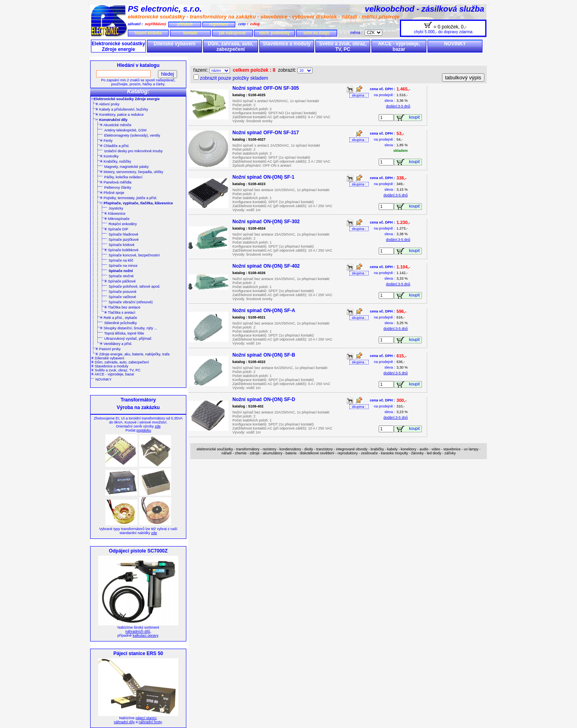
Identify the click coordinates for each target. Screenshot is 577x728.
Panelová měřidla (116, 182)
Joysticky (116, 208)
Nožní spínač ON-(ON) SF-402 (266, 266)
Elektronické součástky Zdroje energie (118, 46)
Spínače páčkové (120, 281)
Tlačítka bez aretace (122, 307)
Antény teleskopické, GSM (125, 130)
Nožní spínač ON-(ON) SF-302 (266, 222)
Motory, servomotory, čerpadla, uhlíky (131, 172)
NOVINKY (455, 44)
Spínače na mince (123, 266)
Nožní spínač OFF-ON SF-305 (266, 88)
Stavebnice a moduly (287, 44)
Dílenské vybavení (174, 44)
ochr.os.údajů (316, 33)
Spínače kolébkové (121, 250)
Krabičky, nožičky (115, 161)
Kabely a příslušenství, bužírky (122, 109)
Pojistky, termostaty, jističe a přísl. (128, 198)
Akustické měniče (116, 125)
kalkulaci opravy (145, 635)
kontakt (190, 33)
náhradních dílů (138, 631)
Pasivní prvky (108, 349)
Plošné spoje (112, 193)
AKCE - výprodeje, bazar (399, 46)
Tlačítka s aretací (120, 313)
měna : (357, 33)
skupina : (359, 95)
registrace (219, 24)
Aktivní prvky (107, 104)
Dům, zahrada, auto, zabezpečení (230, 46)
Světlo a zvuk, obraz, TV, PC (343, 46)
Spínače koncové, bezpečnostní (134, 255)
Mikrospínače (117, 219)
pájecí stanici (146, 718)
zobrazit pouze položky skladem (234, 78)
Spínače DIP (116, 229)
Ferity (106, 141)
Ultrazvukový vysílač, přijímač (128, 339)
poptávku (144, 430)
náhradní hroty (150, 722)
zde (158, 426)
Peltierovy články (118, 188)
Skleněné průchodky (121, 323)
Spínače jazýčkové (124, 240)
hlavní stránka (148, 33)
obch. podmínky (275, 33)
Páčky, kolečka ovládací (123, 177)
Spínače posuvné (123, 292)
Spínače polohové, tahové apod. (134, 286)
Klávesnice (115, 214)
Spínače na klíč (121, 260)
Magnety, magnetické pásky (126, 167)
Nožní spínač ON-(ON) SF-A (264, 311)
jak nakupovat (233, 33)
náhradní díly (124, 722)
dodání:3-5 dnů (398, 106)
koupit (416, 117)
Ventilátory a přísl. (116, 344)
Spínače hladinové (123, 234)
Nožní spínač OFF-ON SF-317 (266, 133)
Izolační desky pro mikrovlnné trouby (133, 151)
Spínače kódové (122, 245)
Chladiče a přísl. (115, 146)
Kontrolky (109, 156)
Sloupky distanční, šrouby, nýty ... (128, 328)
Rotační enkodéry (123, 224)
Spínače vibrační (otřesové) (131, 302)
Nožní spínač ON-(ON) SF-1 (263, 177)
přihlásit (185, 24)
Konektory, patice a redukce (119, 115)
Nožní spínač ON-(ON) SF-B (264, 355)
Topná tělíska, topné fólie (124, 333)
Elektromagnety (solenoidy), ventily (132, 135)
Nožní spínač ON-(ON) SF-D (264, 399)
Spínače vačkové (122, 297)
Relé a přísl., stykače (118, 318)
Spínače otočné (121, 276)
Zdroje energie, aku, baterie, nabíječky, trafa (132, 354)
